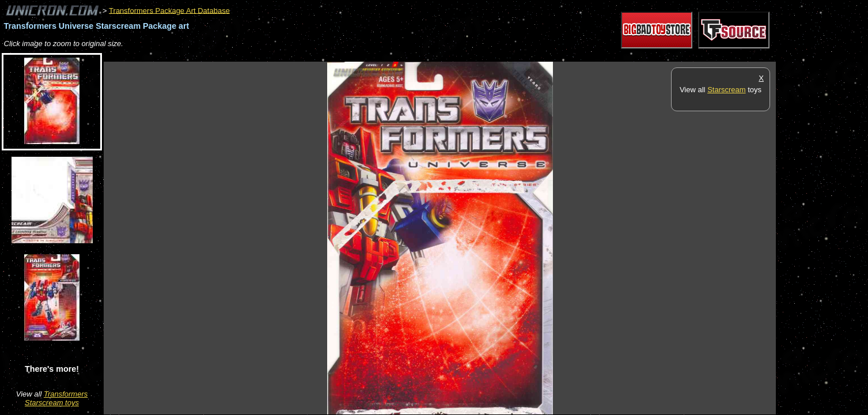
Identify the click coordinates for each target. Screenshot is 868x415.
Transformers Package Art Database (169, 10)
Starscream (726, 90)
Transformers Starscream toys (56, 398)
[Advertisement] (313, 56)
